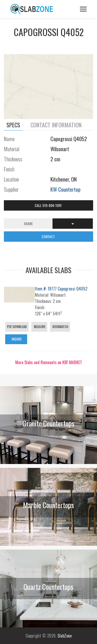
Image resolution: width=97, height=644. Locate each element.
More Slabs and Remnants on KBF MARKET (49, 362)
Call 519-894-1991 (48, 205)
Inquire (16, 339)
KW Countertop (65, 189)
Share (28, 223)
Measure (39, 327)
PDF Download (17, 327)
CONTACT (49, 236)
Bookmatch (60, 327)
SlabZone (65, 636)
